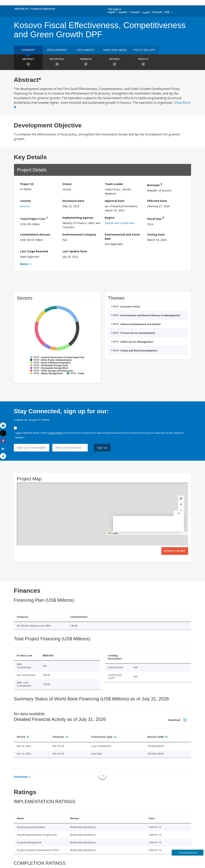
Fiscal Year (156, 218)
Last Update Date (75, 251)
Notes (24, 264)
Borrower (155, 185)
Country (26, 201)
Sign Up (102, 448)
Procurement (57, 50)
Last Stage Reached (34, 251)
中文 (167, 12)
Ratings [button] (114, 63)
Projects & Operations (43, 9)
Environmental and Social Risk (122, 237)
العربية (146, 12)
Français (135, 12)
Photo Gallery (144, 50)
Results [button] (143, 63)
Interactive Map (175, 551)
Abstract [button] (28, 63)
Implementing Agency (78, 218)
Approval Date (115, 201)
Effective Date (157, 201)
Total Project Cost (34, 218)
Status (67, 184)
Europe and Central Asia (120, 223)
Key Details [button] (57, 63)
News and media (115, 50)
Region (110, 218)
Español (123, 12)
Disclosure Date (73, 201)
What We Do (21, 9)
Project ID (27, 184)
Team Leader (114, 184)
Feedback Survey (188, 853)
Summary (28, 50)
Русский (157, 12)
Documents (86, 50)
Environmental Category (79, 234)
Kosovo (25, 206)
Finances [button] (86, 63)
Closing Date (156, 234)
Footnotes (21, 777)
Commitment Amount (35, 234)
